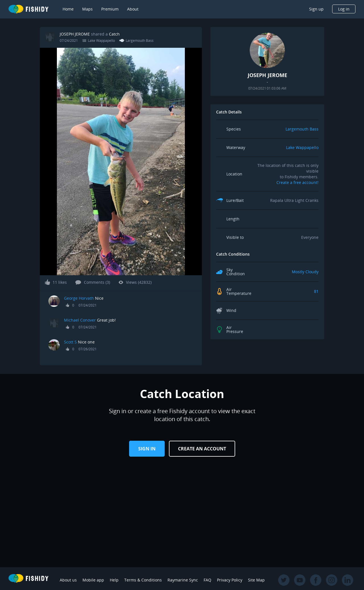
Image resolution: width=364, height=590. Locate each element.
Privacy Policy (230, 580)
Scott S (70, 342)
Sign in (147, 449)
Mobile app (93, 580)
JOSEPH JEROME (75, 34)
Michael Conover (80, 320)
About (133, 9)
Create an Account (202, 449)
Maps (87, 9)
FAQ (207, 580)
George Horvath (79, 298)
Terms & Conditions (143, 580)
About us (68, 580)
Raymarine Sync (183, 580)
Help (114, 580)
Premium (110, 9)
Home (68, 9)
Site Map (256, 580)
